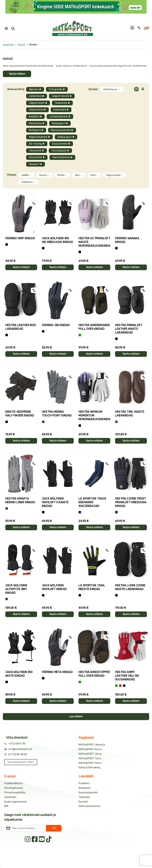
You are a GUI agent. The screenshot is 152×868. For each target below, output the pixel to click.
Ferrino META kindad (57, 672)
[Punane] (120, 686)
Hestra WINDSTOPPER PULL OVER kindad (94, 674)
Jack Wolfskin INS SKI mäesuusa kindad (57, 240)
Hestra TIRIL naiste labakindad (130, 414)
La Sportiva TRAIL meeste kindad (92, 587)
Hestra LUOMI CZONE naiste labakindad (130, 587)
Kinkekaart (85, 788)
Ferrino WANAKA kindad (127, 240)
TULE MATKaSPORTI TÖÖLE (21, 762)
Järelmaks (10, 797)
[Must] (43, 248)
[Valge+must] (120, 512)
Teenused (84, 797)
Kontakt (83, 802)
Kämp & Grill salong (89, 768)
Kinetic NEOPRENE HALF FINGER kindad (20, 414)
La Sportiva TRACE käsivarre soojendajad (92, 502)
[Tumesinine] (116, 512)
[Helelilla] (80, 252)
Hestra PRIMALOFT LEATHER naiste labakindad (129, 329)
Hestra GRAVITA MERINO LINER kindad (20, 500)
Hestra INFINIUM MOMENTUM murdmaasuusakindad (94, 415)
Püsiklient (84, 783)
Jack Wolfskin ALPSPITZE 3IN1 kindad (16, 589)
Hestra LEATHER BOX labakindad (21, 327)
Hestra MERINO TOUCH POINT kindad (57, 414)
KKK (6, 806)
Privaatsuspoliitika (15, 793)
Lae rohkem (76, 717)
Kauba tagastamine (16, 802)
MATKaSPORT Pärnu (90, 763)
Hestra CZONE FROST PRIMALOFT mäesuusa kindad (131, 502)
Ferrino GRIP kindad (20, 238)
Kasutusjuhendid (88, 793)
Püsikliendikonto (14, 783)
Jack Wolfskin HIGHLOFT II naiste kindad (55, 502)
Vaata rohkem (17, 74)
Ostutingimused (13, 788)
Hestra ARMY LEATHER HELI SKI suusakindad (127, 676)
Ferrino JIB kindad (56, 325)
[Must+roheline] (80, 595)
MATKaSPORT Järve (90, 754)
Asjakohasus (112, 89)
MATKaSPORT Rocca (90, 749)
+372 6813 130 (17, 744)
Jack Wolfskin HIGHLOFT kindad (54, 587)
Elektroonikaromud (89, 806)
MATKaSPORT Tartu (90, 759)
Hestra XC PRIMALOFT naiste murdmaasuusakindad (94, 242)
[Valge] (11, 335)
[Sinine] (80, 512)
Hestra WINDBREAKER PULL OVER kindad (94, 327)
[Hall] (43, 422)
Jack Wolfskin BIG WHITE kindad (19, 674)
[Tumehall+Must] (7, 244)
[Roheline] (80, 335)
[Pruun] (116, 422)
